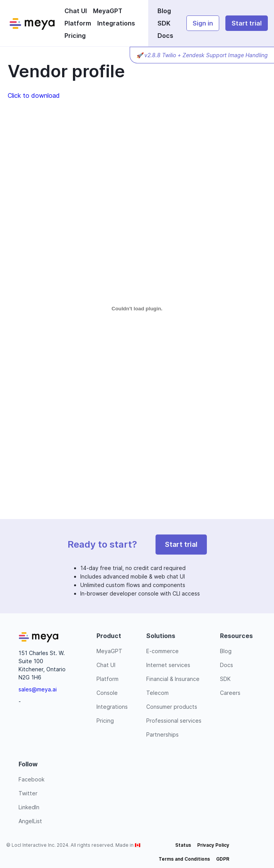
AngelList (30, 821)
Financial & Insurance (173, 679)
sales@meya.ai (38, 689)
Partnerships (162, 734)
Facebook (31, 779)
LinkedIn (29, 807)
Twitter (28, 793)
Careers (230, 693)
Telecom (157, 693)
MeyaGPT (108, 11)
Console (107, 693)
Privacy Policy (213, 845)
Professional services (174, 721)
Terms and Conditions (184, 859)
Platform (78, 23)
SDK (164, 23)
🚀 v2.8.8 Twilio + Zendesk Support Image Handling (202, 55)
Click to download (34, 95)
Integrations (116, 23)
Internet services (168, 665)
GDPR (223, 859)
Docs (165, 36)
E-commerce (162, 651)
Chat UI (76, 11)
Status (183, 845)
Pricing (75, 36)
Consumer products (172, 707)
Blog (164, 11)
